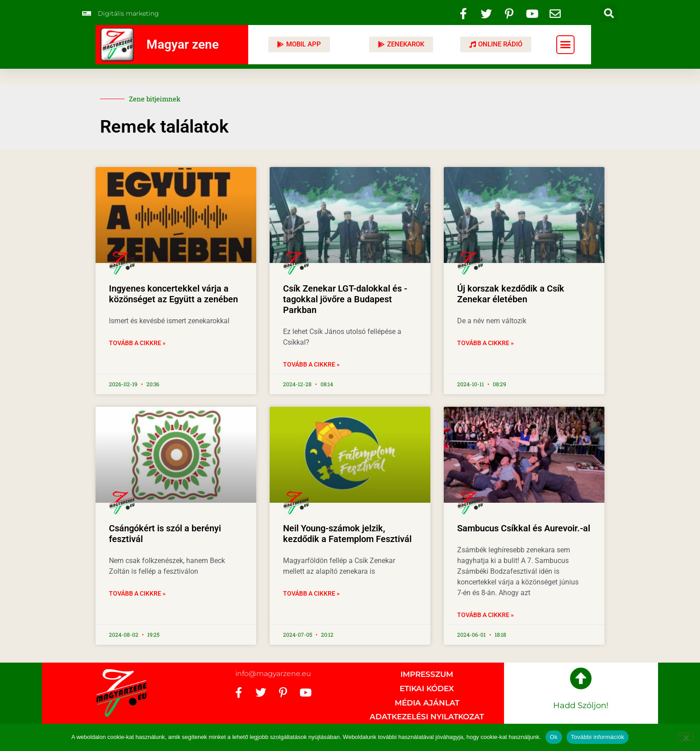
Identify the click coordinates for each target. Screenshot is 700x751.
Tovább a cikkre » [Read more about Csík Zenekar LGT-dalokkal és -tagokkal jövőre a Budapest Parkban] (311, 364)
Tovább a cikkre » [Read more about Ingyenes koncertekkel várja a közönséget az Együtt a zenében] (137, 343)
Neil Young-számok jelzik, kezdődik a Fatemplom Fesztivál (347, 534)
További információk (598, 737)
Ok (554, 737)
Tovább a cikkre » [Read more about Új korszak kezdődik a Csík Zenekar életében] (485, 343)
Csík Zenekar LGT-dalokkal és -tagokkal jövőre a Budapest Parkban (345, 299)
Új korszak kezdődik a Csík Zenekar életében (511, 294)
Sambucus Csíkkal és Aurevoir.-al (524, 528)
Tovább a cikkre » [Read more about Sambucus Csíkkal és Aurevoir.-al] (485, 615)
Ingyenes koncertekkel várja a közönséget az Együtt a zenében (173, 294)
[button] (609, 13)
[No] (686, 737)
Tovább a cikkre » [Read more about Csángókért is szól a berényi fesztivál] (137, 593)
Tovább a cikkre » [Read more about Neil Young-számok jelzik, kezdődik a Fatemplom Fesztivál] (311, 593)
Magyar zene (183, 44)
